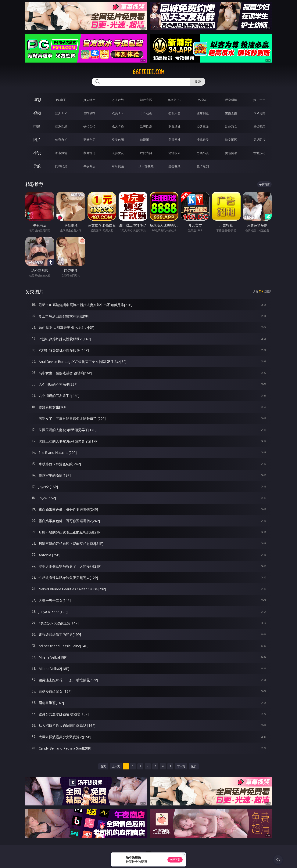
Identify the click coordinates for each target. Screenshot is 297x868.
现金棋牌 (231, 100)
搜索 (198, 82)
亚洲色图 (89, 140)
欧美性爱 (146, 126)
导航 (37, 166)
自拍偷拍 (89, 113)
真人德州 (89, 100)
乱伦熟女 (231, 126)
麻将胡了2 (174, 100)
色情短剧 (203, 166)
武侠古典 (146, 153)
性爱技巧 (259, 153)
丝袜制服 (203, 113)
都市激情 (61, 153)
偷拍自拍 (89, 126)
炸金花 (203, 100)
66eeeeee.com (148, 72)
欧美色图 (118, 140)
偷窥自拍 (61, 140)
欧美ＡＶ (118, 113)
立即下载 (175, 860)
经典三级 (203, 126)
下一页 (181, 766)
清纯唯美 (203, 140)
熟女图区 (231, 140)
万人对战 (118, 100)
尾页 (194, 766)
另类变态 (259, 126)
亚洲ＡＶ (61, 113)
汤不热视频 (146, 166)
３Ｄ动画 (146, 113)
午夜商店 (89, 166)
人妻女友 (118, 153)
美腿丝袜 (174, 140)
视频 (37, 113)
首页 (103, 766)
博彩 (37, 100)
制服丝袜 (174, 126)
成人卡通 (118, 126)
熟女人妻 (174, 113)
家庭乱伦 (89, 153)
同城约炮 (61, 166)
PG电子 (61, 100)
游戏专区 (146, 100)
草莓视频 (118, 166)
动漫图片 (146, 140)
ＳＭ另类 (259, 113)
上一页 (116, 766)
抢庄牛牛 (259, 100)
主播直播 (231, 113)
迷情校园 (174, 153)
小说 (37, 153)
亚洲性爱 (61, 126)
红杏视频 (174, 166)
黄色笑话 (231, 153)
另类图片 (259, 140)
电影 (37, 126)
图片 (37, 140)
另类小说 (203, 153)
